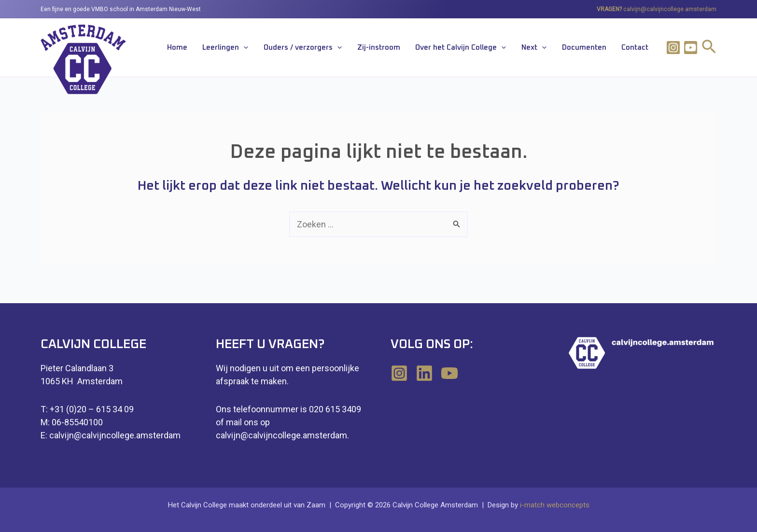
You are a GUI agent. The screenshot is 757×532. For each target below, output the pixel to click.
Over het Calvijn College (480, 48)
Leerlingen (262, 48)
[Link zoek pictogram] (709, 49)
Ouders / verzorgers (334, 48)
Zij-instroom (404, 48)
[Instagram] (673, 48)
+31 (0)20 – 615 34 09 (92, 409)
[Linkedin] (424, 373)
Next (548, 48)
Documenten (592, 48)
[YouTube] (449, 373)
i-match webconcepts (555, 505)
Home (219, 48)
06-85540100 (77, 422)
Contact (638, 48)
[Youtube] (691, 48)
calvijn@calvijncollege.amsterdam (670, 9)
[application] (280, 48)
